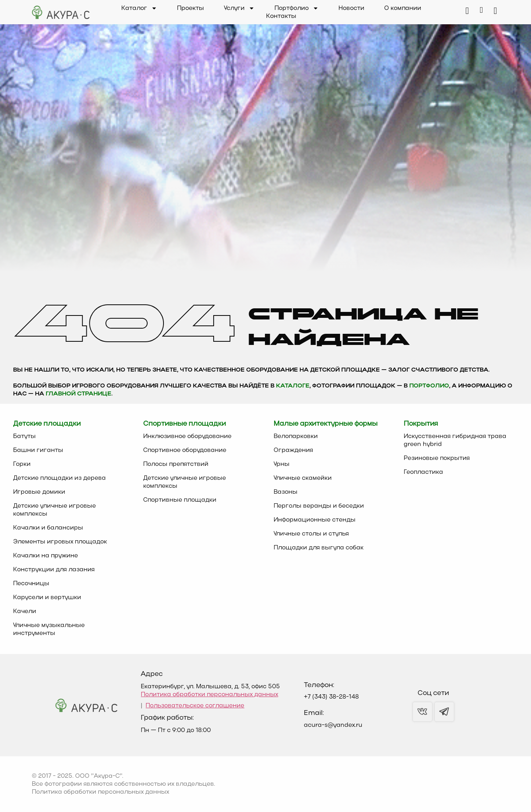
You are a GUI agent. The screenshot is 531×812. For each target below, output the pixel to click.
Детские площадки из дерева (59, 478)
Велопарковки (296, 436)
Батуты (24, 436)
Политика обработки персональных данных (209, 695)
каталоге (293, 386)
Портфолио (297, 8)
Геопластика (423, 472)
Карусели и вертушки (47, 598)
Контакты (281, 16)
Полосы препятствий (176, 464)
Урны (282, 464)
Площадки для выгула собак (319, 548)
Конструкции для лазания (54, 570)
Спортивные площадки (180, 500)
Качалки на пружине (46, 556)
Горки (22, 464)
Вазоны (286, 492)
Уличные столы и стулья (311, 534)
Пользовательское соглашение (195, 706)
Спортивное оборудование (185, 450)
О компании (403, 8)
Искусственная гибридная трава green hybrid (455, 440)
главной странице (79, 394)
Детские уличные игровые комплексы (54, 510)
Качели (25, 611)
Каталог (139, 8)
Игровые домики (39, 492)
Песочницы (31, 584)
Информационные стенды (315, 520)
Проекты (191, 8)
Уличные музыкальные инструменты (49, 629)
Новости (351, 8)
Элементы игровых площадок (60, 542)
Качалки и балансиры (48, 528)
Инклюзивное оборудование (187, 436)
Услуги (239, 8)
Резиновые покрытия (437, 458)
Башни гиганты (38, 450)
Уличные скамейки (303, 478)
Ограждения (293, 450)
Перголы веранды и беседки (319, 506)
